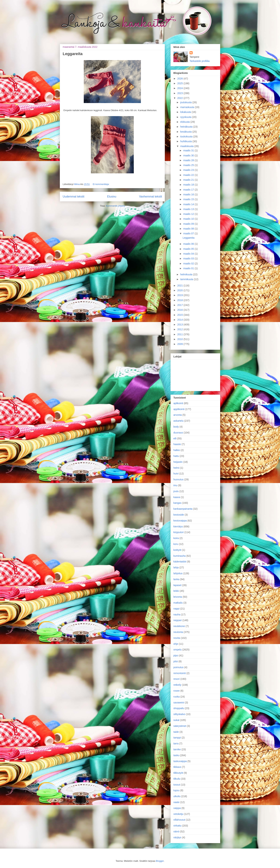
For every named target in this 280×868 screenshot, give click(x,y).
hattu (176, 456)
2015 (180, 315)
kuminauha (180, 556)
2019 (180, 295)
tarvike (177, 749)
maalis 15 (189, 199)
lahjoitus (178, 573)
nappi (176, 609)
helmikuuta (187, 274)
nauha (177, 615)
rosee (177, 691)
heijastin (178, 462)
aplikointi (178, 403)
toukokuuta (187, 136)
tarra (176, 743)
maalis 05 (189, 249)
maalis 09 (189, 224)
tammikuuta (187, 279)
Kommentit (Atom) (115, 206)
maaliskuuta (187, 146)
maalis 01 (189, 268)
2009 (180, 344)
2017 (180, 305)
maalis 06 (189, 244)
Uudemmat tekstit (73, 197)
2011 (180, 334)
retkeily (177, 685)
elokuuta (185, 122)
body (176, 427)
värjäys (177, 837)
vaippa (177, 808)
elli (175, 438)
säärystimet (180, 726)
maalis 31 (189, 150)
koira (176, 538)
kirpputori (179, 532)
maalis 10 (189, 219)
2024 (180, 88)
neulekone (179, 626)
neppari (178, 620)
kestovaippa (180, 521)
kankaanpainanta (183, 509)
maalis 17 (189, 190)
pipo (176, 655)
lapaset (177, 585)
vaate (176, 802)
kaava (177, 497)
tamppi (177, 738)
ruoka (177, 697)
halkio (177, 450)
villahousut (179, 820)
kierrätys (178, 526)
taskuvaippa (180, 761)
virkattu (177, 826)
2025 (180, 83)
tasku (176, 755)
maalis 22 (189, 175)
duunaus (178, 433)
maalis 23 (189, 170)
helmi (176, 468)
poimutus (178, 667)
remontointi (180, 673)
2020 (180, 290)
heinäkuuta (187, 127)
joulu (176, 491)
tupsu (176, 790)
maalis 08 (189, 229)
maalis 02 (189, 264)
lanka (176, 579)
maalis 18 (189, 185)
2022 (180, 98)
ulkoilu (177, 796)
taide (176, 732)
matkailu (178, 603)
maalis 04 (189, 254)
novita (177, 638)
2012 (180, 329)
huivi (176, 474)
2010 (180, 339)
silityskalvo (179, 714)
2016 (180, 310)
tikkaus (177, 767)
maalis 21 (189, 180)
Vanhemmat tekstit (151, 197)
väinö (176, 832)
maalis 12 (189, 214)
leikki (176, 591)
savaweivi (179, 703)
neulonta (178, 632)
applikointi (179, 409)
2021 (180, 286)
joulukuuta (186, 102)
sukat (176, 720)
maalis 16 (189, 194)
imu (175, 485)
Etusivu (112, 197)
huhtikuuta (186, 141)
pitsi (176, 661)
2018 (180, 300)
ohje (176, 644)
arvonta (178, 415)
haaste (177, 444)
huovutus (178, 479)
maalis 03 (189, 259)
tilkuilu (177, 779)
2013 (180, 325)
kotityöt (177, 550)
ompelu (177, 650)
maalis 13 (189, 209)
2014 (180, 320)
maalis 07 (189, 233)
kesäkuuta (186, 132)
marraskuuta (187, 107)
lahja (176, 567)
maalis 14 (189, 204)
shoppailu (179, 708)
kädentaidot (180, 562)
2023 (180, 93)
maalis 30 (189, 155)
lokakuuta (186, 112)
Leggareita (73, 54)
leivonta (178, 597)
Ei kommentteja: (101, 184)
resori (177, 679)
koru (176, 544)
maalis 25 (189, 165)
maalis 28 (189, 160)
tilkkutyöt (178, 773)
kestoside (179, 515)
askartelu (178, 421)
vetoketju (178, 814)
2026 (180, 79)
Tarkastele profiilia (200, 61)
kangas (177, 503)
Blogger (160, 861)
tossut (177, 785)
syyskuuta (186, 117)
